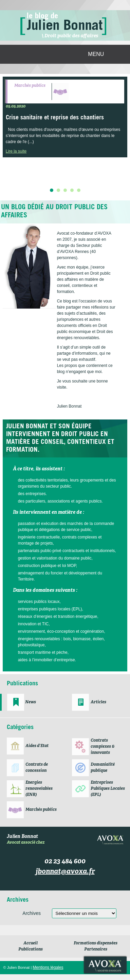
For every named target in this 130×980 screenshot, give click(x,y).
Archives (32, 913)
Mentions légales (48, 967)
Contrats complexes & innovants (103, 747)
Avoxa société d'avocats (105, 965)
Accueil (31, 943)
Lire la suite (16, 151)
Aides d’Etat (37, 746)
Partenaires (96, 949)
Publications (31, 949)
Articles (98, 702)
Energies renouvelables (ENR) (39, 789)
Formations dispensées (96, 943)
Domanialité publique (103, 768)
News (31, 702)
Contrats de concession (37, 768)
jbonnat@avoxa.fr (65, 872)
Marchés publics (30, 86)
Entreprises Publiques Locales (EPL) (108, 789)
